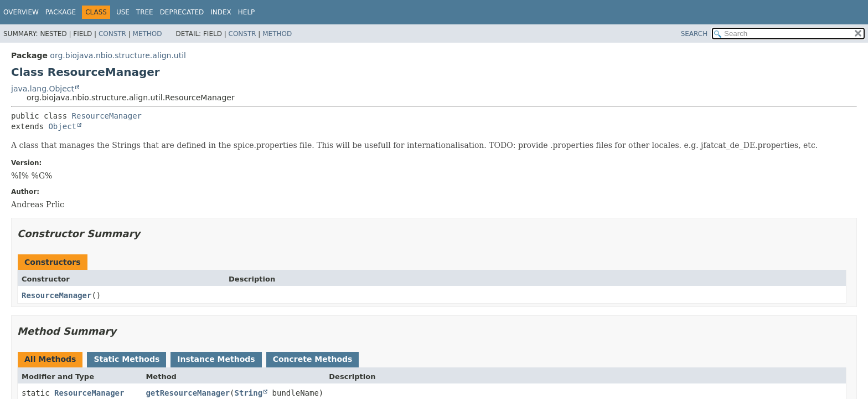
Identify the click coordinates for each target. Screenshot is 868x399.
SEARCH (694, 34)
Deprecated (182, 12)
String (249, 393)
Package (61, 12)
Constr (112, 34)
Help (247, 12)
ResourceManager (107, 116)
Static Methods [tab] (126, 359)
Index (221, 12)
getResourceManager (188, 393)
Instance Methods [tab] (216, 359)
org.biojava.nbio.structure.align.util (118, 55)
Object (62, 126)
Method (148, 34)
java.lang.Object (43, 89)
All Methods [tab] (50, 359)
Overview (21, 12)
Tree (145, 12)
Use (123, 12)
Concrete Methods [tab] (313, 359)
